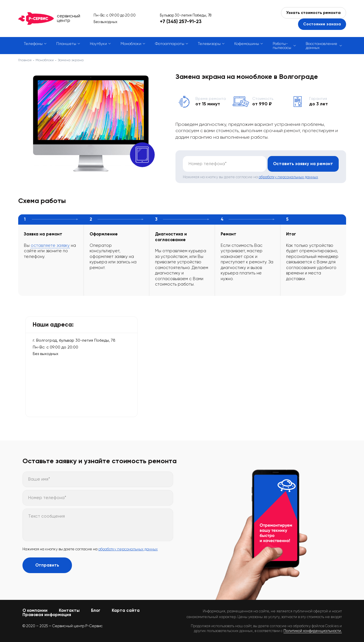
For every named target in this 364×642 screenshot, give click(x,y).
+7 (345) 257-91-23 (181, 21)
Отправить (47, 565)
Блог (96, 610)
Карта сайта (126, 610)
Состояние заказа (322, 24)
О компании (35, 610)
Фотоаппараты (170, 44)
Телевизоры (209, 44)
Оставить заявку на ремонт (303, 164)
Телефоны (33, 44)
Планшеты (66, 44)
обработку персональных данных (288, 177)
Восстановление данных (321, 46)
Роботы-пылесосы (282, 46)
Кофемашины (247, 44)
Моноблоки (131, 44)
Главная (25, 60)
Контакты (69, 610)
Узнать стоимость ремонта (314, 13)
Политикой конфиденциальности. (313, 631)
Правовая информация (47, 615)
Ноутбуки (98, 44)
